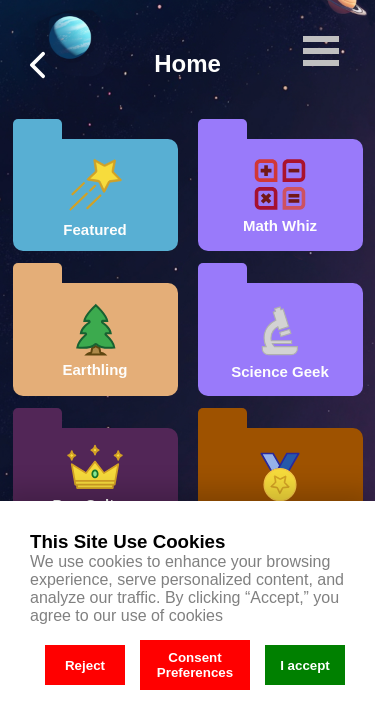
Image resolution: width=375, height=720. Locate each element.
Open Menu (321, 51)
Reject (85, 665)
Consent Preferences (195, 665)
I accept (305, 665)
